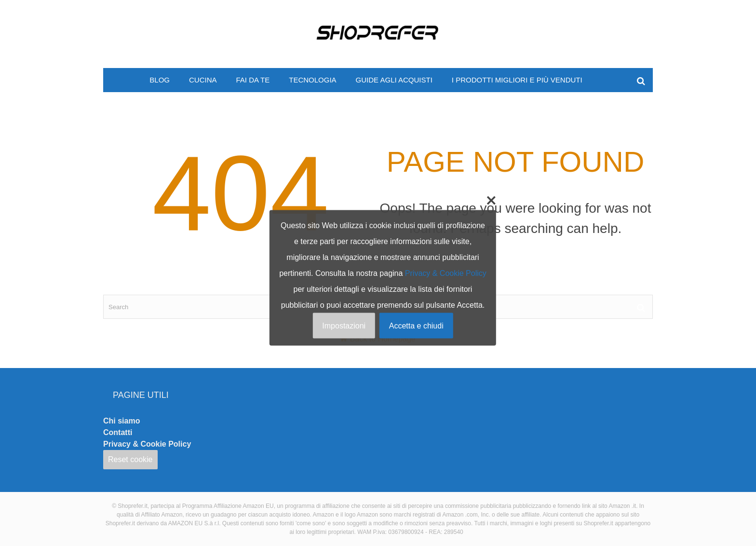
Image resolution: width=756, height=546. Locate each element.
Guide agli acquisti (394, 80)
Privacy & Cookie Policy (147, 444)
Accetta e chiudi (416, 326)
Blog (160, 80)
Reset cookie (130, 459)
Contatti (118, 432)
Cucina (203, 80)
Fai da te (253, 80)
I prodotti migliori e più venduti (517, 80)
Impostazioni (344, 326)
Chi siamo (121, 421)
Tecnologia (312, 80)
